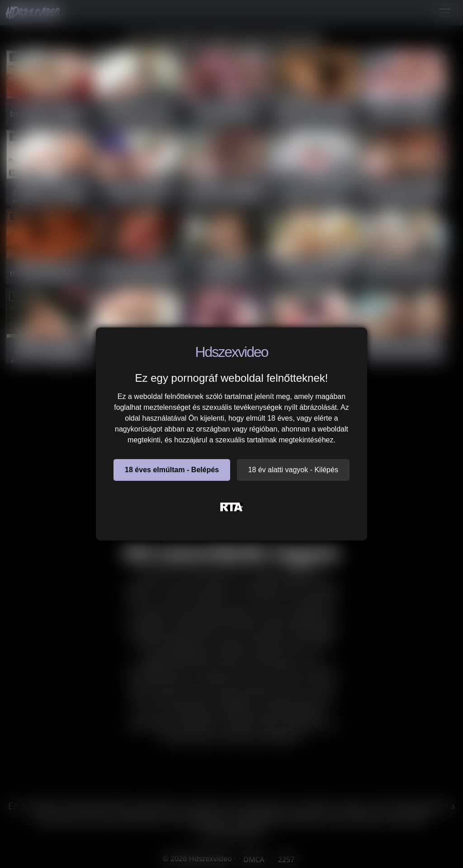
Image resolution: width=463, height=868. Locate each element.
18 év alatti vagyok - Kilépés (293, 470)
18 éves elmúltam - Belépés (172, 470)
